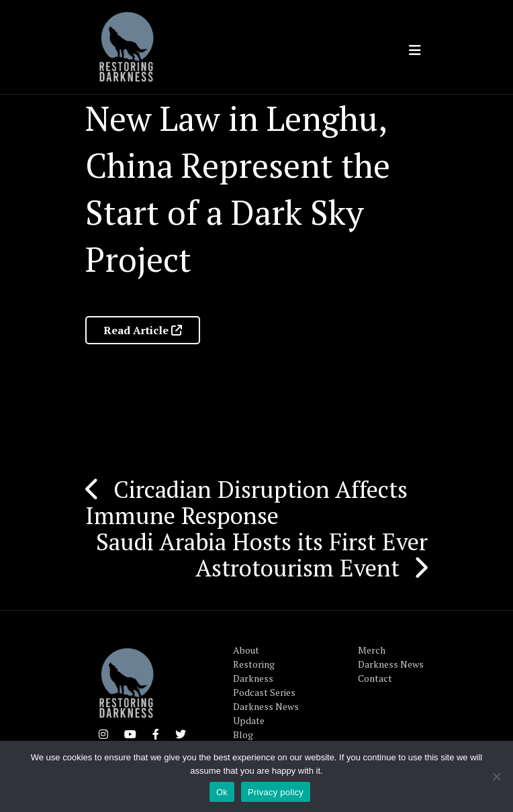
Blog (243, 734)
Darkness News (391, 664)
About (246, 650)
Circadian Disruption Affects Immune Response (246, 502)
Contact (375, 678)
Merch (372, 650)
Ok (222, 792)
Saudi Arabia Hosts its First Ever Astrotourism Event (262, 555)
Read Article (143, 330)
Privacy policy (276, 792)
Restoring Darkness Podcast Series (264, 678)
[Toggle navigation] (415, 50)
